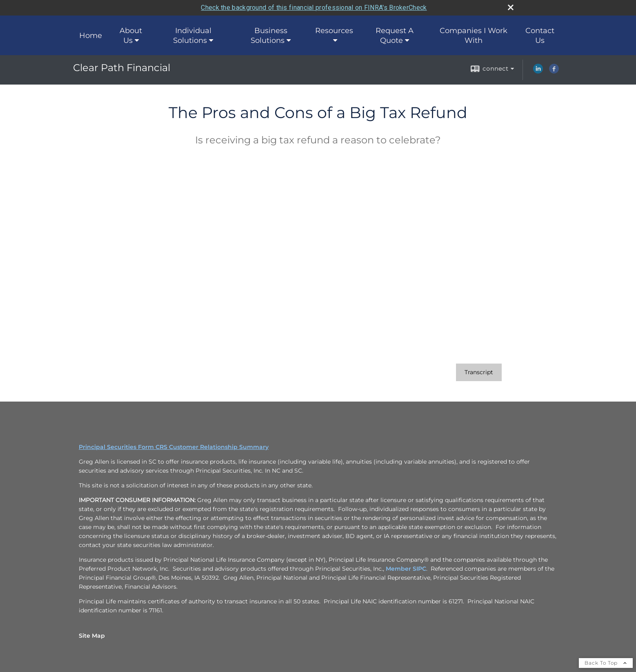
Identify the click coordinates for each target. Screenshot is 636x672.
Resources (334, 31)
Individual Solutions (192, 36)
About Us (131, 36)
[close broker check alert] (511, 7)
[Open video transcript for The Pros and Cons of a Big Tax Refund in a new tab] (479, 372)
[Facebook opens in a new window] (554, 71)
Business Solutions (269, 36)
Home (91, 36)
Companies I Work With (474, 36)
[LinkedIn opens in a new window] (538, 71)
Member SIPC (406, 569)
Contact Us (540, 36)
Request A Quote (395, 36)
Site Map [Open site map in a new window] (92, 636)
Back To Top (606, 663)
